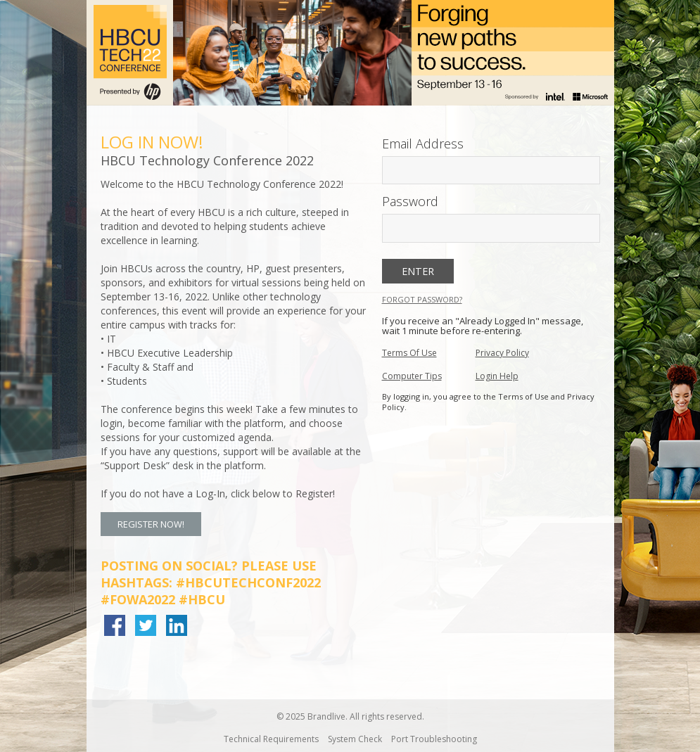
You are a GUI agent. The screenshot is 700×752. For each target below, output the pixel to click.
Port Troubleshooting (434, 739)
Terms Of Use (409, 353)
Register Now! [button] (151, 524)
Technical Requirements (271, 739)
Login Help (497, 376)
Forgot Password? (422, 299)
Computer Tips (412, 376)
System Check (355, 739)
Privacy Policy (502, 353)
